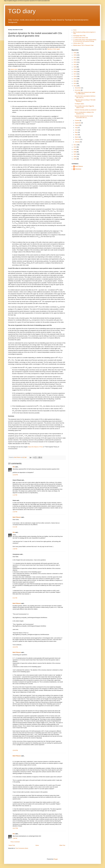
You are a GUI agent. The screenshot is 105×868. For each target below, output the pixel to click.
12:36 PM (15, 475)
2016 (75, 76)
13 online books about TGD (81, 38)
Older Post (62, 845)
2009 (75, 150)
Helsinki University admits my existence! (85, 110)
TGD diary (22, 11)
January (77, 142)
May (76, 132)
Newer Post (12, 845)
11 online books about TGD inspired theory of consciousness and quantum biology (85, 40)
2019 (75, 69)
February (78, 139)
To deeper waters (79, 104)
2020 (75, 67)
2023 (75, 60)
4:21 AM (15, 527)
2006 (75, 157)
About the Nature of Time (35, 447)
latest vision (14, 69)
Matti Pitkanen (17, 517)
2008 (75, 152)
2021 (75, 65)
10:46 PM (15, 750)
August (77, 125)
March (77, 137)
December (78, 88)
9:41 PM (15, 598)
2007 (75, 154)
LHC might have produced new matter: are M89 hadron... (85, 93)
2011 (75, 145)
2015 (75, 79)
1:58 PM (15, 549)
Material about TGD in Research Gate (83, 45)
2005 (75, 159)
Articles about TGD (78, 43)
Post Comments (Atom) (22, 848)
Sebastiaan (78, 169)
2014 (75, 81)
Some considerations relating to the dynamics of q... (84, 113)
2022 (75, 62)
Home (37, 845)
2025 (75, 55)
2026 (75, 53)
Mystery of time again (54, 49)
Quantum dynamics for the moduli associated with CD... (84, 117)
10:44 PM (15, 647)
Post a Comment (15, 842)
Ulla (14, 467)
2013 (75, 83)
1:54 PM (15, 512)
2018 (75, 72)
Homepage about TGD (79, 36)
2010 (75, 147)
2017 (75, 74)
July (76, 128)
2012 (75, 86)
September (78, 123)
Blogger (56, 859)
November (78, 90)
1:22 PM (15, 495)
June (76, 130)
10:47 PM (15, 828)
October (77, 121)
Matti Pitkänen (79, 166)
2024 (75, 57)
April (76, 135)
